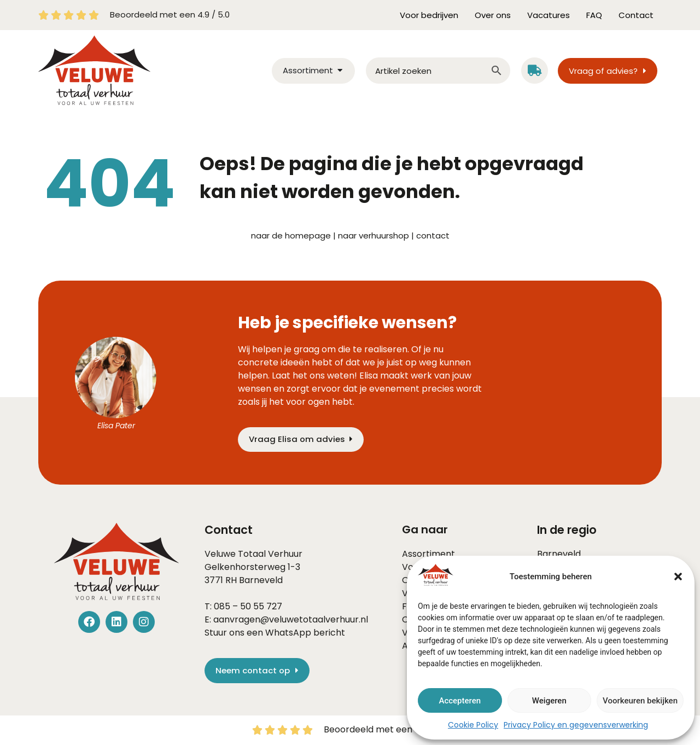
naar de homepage (291, 235)
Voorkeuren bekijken (640, 701)
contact (433, 235)
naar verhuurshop (374, 235)
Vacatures (549, 15)
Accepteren (460, 701)
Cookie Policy (473, 725)
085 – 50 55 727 (248, 606)
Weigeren (549, 701)
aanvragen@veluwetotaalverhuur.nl (291, 619)
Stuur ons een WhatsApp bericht (275, 633)
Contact (636, 15)
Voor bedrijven (429, 15)
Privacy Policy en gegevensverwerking (576, 725)
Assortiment (428, 554)
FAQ (594, 15)
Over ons (493, 15)
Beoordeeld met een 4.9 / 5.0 (170, 14)
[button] (678, 577)
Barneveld (261, 580)
